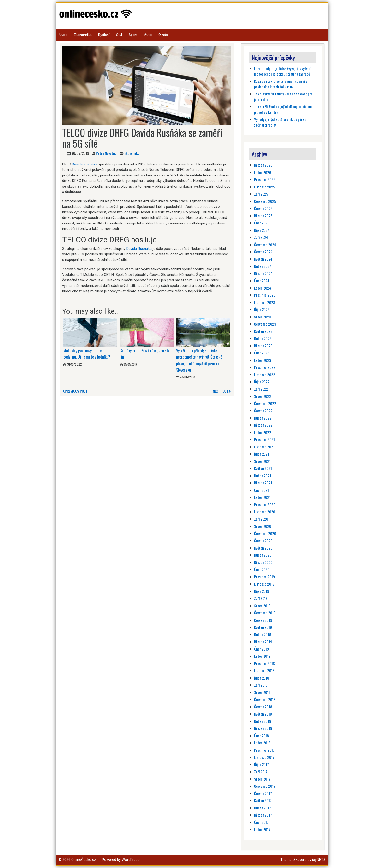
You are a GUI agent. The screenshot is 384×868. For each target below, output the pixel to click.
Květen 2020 (263, 548)
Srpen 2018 (262, 692)
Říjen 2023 (262, 309)
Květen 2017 (263, 800)
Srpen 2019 (262, 606)
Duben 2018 (263, 721)
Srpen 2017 (262, 779)
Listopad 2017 (264, 757)
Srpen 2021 (262, 461)
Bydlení (104, 35)
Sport (133, 35)
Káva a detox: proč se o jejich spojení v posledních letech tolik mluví (281, 84)
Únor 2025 (262, 223)
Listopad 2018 (264, 670)
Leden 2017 (262, 829)
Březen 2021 (263, 483)
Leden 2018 (262, 743)
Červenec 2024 (265, 245)
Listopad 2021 (264, 447)
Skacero (300, 860)
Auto (148, 35)
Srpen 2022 (263, 396)
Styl (119, 35)
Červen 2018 (263, 707)
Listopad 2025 (265, 187)
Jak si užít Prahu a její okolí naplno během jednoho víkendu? (283, 109)
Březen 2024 (263, 273)
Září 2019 (261, 598)
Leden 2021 (262, 497)
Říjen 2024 (262, 230)
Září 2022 (261, 389)
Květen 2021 (263, 468)
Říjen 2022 (262, 382)
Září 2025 (261, 194)
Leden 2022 (263, 432)
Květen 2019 (263, 627)
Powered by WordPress (121, 860)
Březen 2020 (263, 562)
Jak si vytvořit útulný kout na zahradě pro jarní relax (283, 97)
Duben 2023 (263, 338)
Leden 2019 (262, 656)
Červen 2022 (263, 411)
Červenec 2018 (265, 699)
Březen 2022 (263, 425)
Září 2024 (261, 237)
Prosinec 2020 (265, 504)
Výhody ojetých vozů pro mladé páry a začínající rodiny (280, 122)
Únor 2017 (261, 822)
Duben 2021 (263, 476)
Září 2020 (261, 519)
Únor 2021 (262, 490)
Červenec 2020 (265, 533)
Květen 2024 (263, 259)
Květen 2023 (263, 331)
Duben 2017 (263, 808)
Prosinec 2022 (265, 367)
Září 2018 (261, 685)
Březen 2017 (263, 815)
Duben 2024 (263, 266)
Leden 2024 (263, 288)
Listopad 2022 (265, 375)
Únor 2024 (262, 281)
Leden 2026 (263, 172)
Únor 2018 (262, 736)
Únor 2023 (262, 353)
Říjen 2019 (262, 591)
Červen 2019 (263, 620)
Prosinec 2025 (265, 179)
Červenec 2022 (265, 403)
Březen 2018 (263, 728)
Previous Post (75, 391)
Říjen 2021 (262, 454)
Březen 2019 (263, 642)
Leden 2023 (263, 360)
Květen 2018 (263, 714)
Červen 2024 (263, 252)
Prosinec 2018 (264, 663)
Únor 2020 (262, 569)
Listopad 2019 (264, 584)
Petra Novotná (106, 153)
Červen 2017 (263, 793)
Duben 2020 (263, 555)
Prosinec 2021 (264, 439)
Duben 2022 (263, 418)
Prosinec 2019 (264, 577)
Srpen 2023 (263, 317)
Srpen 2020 (263, 526)
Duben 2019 (263, 634)
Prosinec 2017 (264, 750)
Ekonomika (83, 35)
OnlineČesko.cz (84, 860)
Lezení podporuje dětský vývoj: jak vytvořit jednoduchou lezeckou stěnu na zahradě (284, 71)
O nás (163, 35)
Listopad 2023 (265, 302)
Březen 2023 (263, 346)
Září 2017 (261, 772)
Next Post (222, 391)
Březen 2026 (263, 165)
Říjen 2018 (262, 678)
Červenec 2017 (265, 786)
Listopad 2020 (265, 512)
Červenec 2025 (265, 201)
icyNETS (319, 860)
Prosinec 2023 (265, 295)
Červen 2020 (263, 540)
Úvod (63, 35)
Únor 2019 (262, 649)
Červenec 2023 (265, 324)
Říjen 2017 (262, 764)
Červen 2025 (263, 208)
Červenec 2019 (265, 613)
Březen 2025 (263, 216)
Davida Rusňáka (85, 164)
